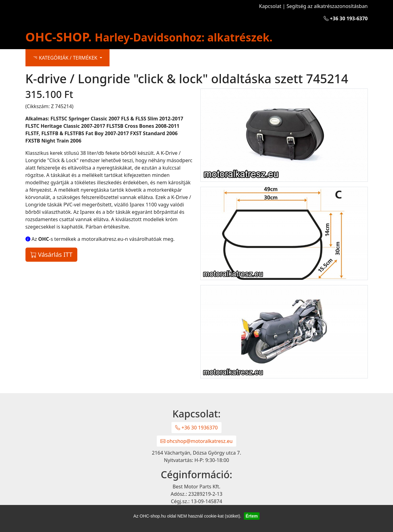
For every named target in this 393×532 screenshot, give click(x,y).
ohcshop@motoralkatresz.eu (196, 441)
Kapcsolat (270, 6)
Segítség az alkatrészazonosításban (327, 6)
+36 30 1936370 (196, 428)
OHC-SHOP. (149, 37)
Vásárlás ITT (52, 254)
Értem (252, 516)
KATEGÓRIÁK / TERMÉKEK (66, 58)
